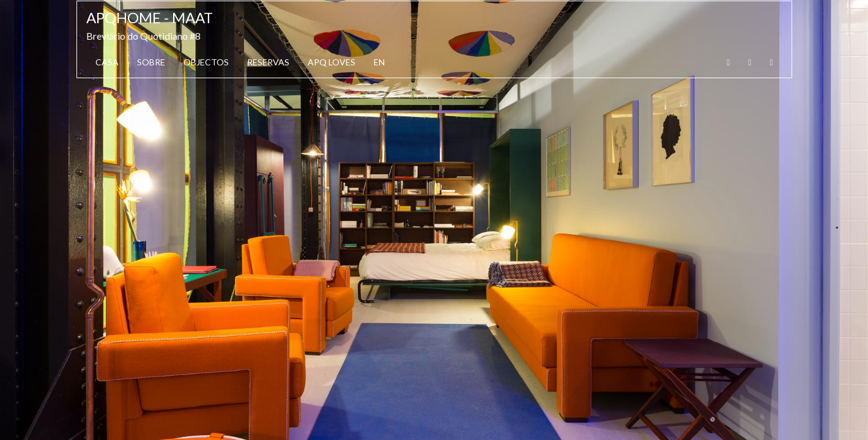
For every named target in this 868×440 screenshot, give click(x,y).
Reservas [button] (268, 62)
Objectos (206, 62)
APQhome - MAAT (150, 17)
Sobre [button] (151, 62)
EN (379, 62)
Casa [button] (107, 62)
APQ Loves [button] (332, 62)
